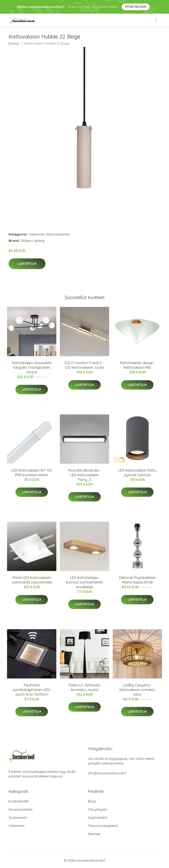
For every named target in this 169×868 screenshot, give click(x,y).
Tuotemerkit (18, 818)
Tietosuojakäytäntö (103, 826)
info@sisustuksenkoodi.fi (107, 773)
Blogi (92, 801)
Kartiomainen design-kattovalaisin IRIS (137, 365)
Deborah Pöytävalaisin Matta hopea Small (137, 580)
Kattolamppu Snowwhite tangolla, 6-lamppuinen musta (32, 367)
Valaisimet (36, 234)
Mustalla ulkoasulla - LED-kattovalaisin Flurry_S (84, 475)
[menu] (157, 20)
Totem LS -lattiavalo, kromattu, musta (85, 687)
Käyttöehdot (97, 818)
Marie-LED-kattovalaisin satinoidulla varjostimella (32, 580)
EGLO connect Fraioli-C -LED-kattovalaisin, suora (85, 365)
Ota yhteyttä (97, 809)
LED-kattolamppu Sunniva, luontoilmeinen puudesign (84, 582)
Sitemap (94, 834)
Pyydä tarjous (136, 7)
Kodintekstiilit (19, 801)
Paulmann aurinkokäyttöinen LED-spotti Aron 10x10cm (32, 690)
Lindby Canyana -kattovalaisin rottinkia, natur (137, 690)
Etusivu (14, 43)
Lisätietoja (27, 264)
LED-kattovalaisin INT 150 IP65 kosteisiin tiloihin (32, 473)
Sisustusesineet (20, 809)
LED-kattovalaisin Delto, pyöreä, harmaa (137, 473)
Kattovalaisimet (58, 234)
